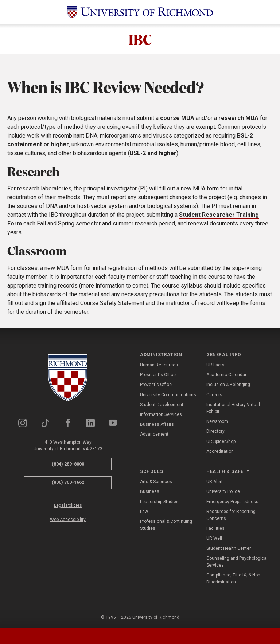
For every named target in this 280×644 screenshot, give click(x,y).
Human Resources (159, 365)
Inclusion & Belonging (228, 385)
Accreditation (220, 451)
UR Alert (215, 482)
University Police (223, 492)
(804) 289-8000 (68, 464)
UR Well (214, 539)
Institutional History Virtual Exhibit (233, 408)
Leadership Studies (159, 502)
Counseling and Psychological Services (237, 562)
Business (150, 492)
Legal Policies (68, 505)
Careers (214, 395)
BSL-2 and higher (153, 153)
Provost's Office (156, 385)
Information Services (161, 414)
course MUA (177, 118)
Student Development (162, 405)
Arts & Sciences (156, 482)
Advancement (154, 434)
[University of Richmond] (140, 12)
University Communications (168, 395)
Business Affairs (157, 424)
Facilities (215, 528)
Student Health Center (229, 548)
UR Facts (215, 365)
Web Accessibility (68, 520)
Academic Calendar (226, 375)
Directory (215, 431)
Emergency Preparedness (232, 502)
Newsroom (217, 421)
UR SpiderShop (221, 441)
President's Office (158, 375)
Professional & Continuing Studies (166, 525)
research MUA (238, 118)
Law (144, 512)
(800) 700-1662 (68, 482)
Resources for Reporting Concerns (231, 515)
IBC (140, 39)
